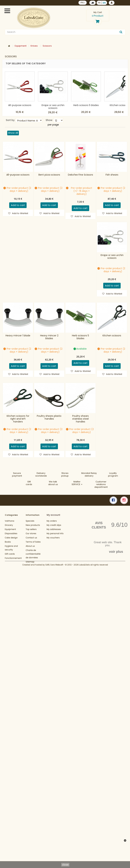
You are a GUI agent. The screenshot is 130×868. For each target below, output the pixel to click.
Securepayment (17, 474)
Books (8, 542)
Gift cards (29, 483)
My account (53, 515)
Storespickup (65, 474)
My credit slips (54, 525)
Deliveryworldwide (41, 474)
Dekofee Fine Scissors (80, 175)
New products (33, 525)
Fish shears (112, 175)
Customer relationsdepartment (101, 484)
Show (49, 120)
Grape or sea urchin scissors (53, 107)
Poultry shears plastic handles (49, 418)
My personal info (55, 534)
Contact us (31, 538)
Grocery (9, 525)
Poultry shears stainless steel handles (80, 419)
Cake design (11, 538)
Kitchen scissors (119, 105)
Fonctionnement (13, 558)
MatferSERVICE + (77, 483)
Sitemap (30, 562)
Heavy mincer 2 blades (49, 337)
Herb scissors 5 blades (86, 105)
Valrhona (10, 521)
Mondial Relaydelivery (89, 474)
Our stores (31, 534)
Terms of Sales (33, 542)
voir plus (116, 552)
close (65, 865)
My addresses (54, 529)
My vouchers (53, 538)
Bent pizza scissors (49, 175)
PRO (83, 3)
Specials (30, 521)
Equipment (10, 529)
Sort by (10, 120)
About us (30, 546)
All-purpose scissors (20, 105)
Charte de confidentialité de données (33, 554)
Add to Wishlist (20, 213)
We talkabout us (53, 483)
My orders (52, 521)
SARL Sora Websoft (54, 572)
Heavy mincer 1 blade (18, 336)
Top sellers (31, 529)
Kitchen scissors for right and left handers (18, 419)
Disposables (11, 534)
